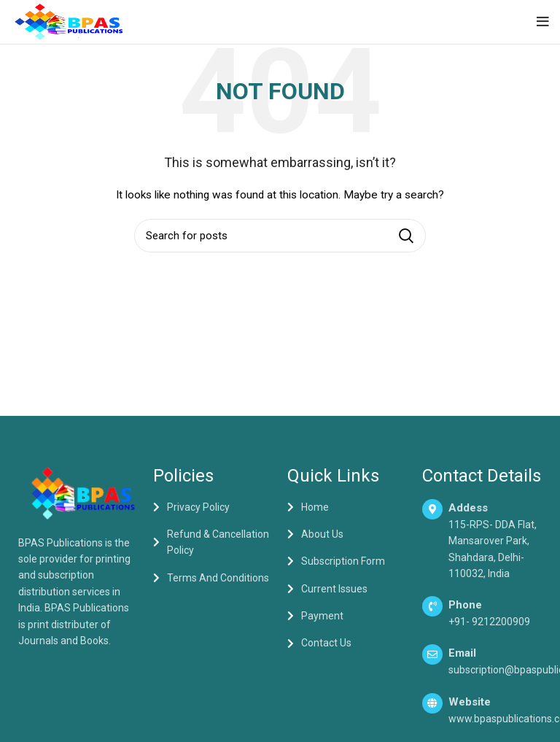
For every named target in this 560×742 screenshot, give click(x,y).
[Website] (432, 703)
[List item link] (213, 507)
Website (470, 702)
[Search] (280, 236)
